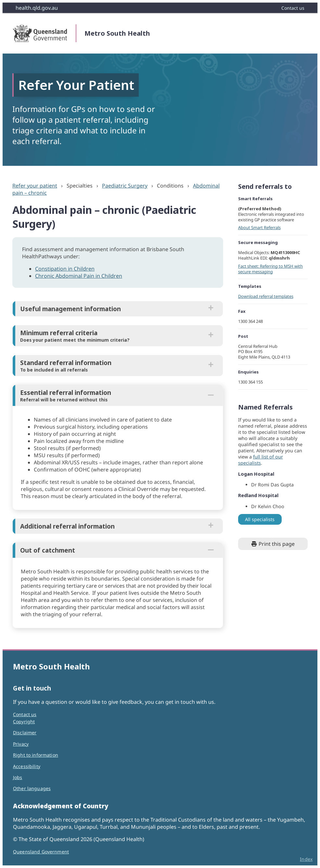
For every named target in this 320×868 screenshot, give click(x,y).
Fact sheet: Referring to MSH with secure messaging (270, 269)
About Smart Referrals (259, 227)
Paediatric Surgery (125, 186)
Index (306, 859)
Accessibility (27, 766)
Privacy (21, 744)
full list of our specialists (261, 460)
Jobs (18, 777)
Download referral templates (266, 296)
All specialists (260, 519)
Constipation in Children (65, 269)
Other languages (32, 788)
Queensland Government (41, 852)
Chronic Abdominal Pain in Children (79, 276)
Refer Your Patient (76, 85)
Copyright (24, 721)
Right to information (36, 755)
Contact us (25, 714)
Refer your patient (35, 186)
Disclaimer (25, 733)
